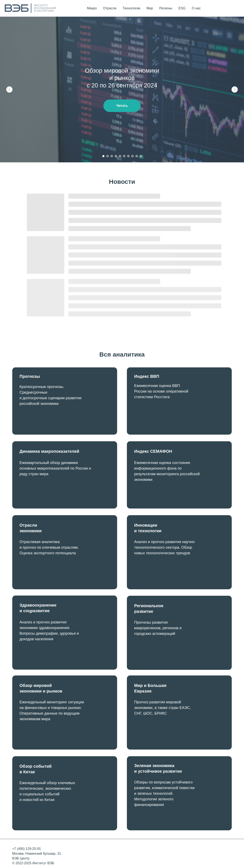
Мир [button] (150, 8)
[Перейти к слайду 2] (108, 156)
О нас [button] (196, 8)
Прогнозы (30, 376)
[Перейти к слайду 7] (128, 156)
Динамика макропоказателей (49, 451)
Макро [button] (92, 8)
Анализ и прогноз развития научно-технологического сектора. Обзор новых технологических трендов (165, 547)
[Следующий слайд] (235, 90)
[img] (179, 401)
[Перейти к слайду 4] (116, 156)
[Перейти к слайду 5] (120, 156)
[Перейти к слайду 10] (141, 156)
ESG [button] (182, 8)
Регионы (166, 8)
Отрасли (110, 8)
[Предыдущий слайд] (9, 90)
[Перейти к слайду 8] (133, 156)
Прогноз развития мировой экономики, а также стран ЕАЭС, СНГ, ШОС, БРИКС (162, 708)
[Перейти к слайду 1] (103, 156)
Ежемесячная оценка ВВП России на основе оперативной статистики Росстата (161, 391)
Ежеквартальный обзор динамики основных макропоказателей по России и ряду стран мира (55, 468)
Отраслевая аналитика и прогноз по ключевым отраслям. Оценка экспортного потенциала (49, 547)
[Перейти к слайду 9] (137, 156)
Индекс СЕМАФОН (153, 451)
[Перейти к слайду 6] (124, 156)
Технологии (131, 8)
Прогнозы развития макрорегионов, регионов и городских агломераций (158, 628)
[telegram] (236, 8)
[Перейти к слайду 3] (112, 156)
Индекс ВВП (147, 376)
